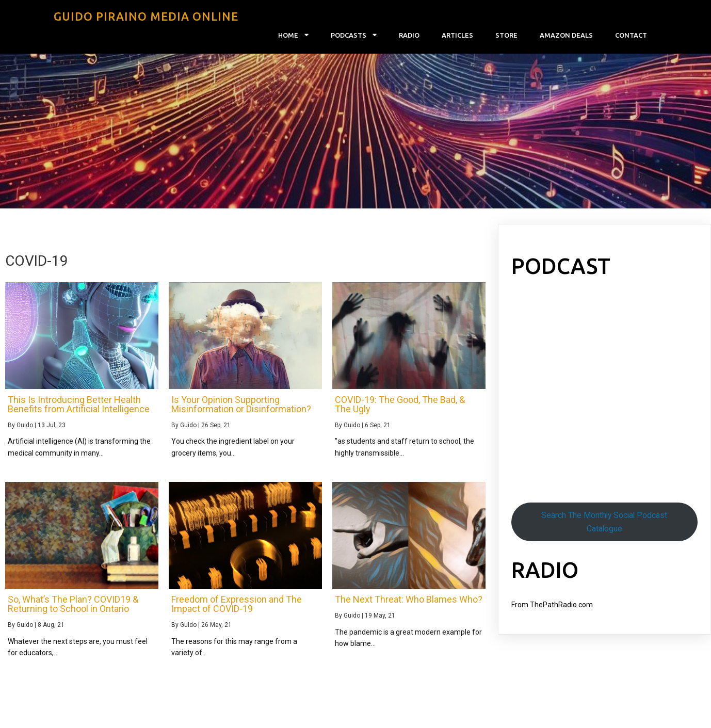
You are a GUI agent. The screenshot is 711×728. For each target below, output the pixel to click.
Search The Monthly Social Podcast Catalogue (604, 522)
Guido (25, 425)
